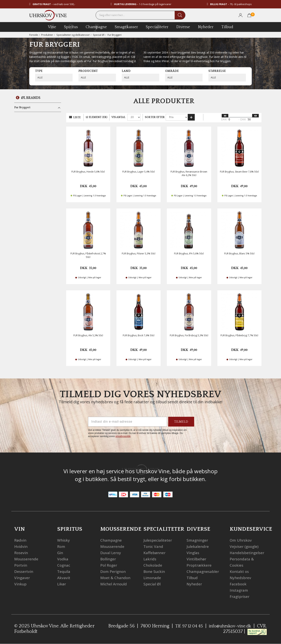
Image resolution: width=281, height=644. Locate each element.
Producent (88, 71)
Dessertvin (24, 571)
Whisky (64, 540)
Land (126, 71)
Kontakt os (240, 571)
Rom (61, 546)
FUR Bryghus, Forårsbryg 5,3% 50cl (189, 335)
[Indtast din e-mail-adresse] (128, 422)
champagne (96, 28)
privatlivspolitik (123, 436)
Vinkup (21, 584)
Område (172, 71)
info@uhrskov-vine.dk (229, 626)
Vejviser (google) (245, 546)
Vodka (63, 559)
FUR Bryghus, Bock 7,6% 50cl (139, 335)
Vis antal (118, 117)
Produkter (47, 35)
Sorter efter (155, 117)
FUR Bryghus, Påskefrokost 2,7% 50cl (88, 255)
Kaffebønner (155, 553)
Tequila (64, 571)
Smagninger (198, 540)
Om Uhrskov (241, 540)
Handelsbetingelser (248, 553)
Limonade (153, 578)
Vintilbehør (197, 559)
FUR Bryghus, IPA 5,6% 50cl (189, 254)
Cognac (64, 565)
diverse (183, 27)
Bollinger (109, 559)
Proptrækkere (200, 565)
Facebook (239, 584)
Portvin (21, 565)
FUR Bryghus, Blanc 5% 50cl (239, 254)
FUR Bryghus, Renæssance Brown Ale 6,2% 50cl (189, 173)
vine (52, 27)
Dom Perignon (114, 571)
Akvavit (64, 578)
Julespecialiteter (159, 540)
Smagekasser (126, 27)
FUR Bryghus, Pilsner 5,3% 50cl (139, 254)
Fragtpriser (241, 596)
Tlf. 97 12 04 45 (185, 626)
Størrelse (217, 71)
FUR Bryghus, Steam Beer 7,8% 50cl (239, 172)
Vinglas (193, 553)
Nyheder (206, 26)
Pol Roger (109, 565)
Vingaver (23, 578)
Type (39, 71)
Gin (60, 553)
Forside (34, 35)
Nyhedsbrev (241, 578)
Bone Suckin (155, 571)
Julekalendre (198, 546)
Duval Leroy (111, 553)
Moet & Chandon (116, 578)
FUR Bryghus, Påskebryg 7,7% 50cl (239, 335)
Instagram (240, 590)
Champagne (112, 540)
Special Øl (99, 35)
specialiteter (157, 27)
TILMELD (181, 422)
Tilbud (227, 26)
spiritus (71, 27)
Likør (62, 584)
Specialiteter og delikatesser (73, 35)
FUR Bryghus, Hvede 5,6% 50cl (88, 172)
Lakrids (150, 559)
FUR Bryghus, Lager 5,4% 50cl (139, 172)
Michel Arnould (115, 584)
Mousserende (27, 559)
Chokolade (153, 565)
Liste (77, 117)
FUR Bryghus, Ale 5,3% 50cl (88, 335)
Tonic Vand (154, 546)
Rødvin (21, 540)
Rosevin (21, 553)
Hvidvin (21, 546)
